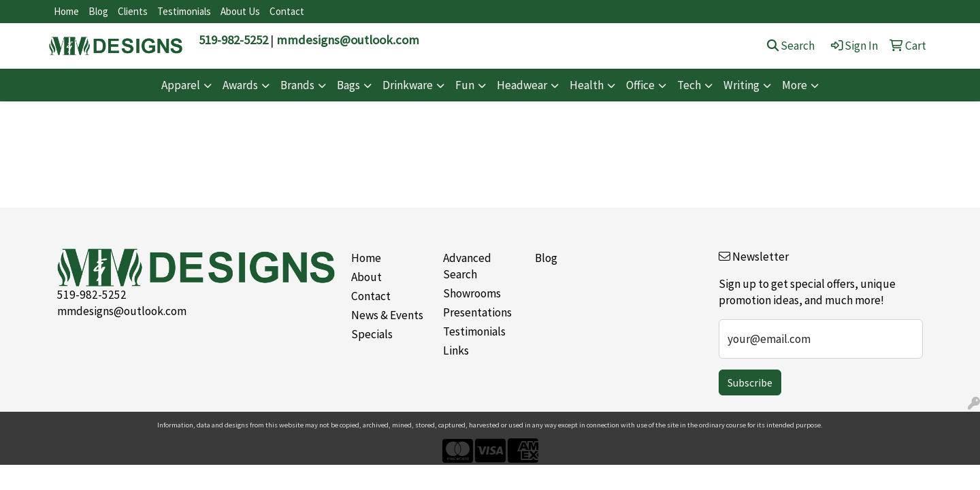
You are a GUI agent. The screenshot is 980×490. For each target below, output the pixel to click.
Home (66, 11)
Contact (287, 11)
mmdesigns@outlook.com (348, 40)
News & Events (387, 315)
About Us (240, 11)
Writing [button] (741, 85)
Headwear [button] (522, 85)
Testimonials (184, 11)
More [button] (795, 85)
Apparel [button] (181, 85)
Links (456, 350)
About (366, 277)
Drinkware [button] (408, 85)
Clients (133, 11)
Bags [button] (348, 85)
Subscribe (750, 382)
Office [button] (640, 85)
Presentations (477, 312)
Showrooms (472, 293)
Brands (297, 85)
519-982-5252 (233, 40)
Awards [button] (240, 85)
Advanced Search (467, 266)
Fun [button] (465, 85)
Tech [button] (689, 85)
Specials (372, 334)
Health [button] (587, 85)
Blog (98, 11)
